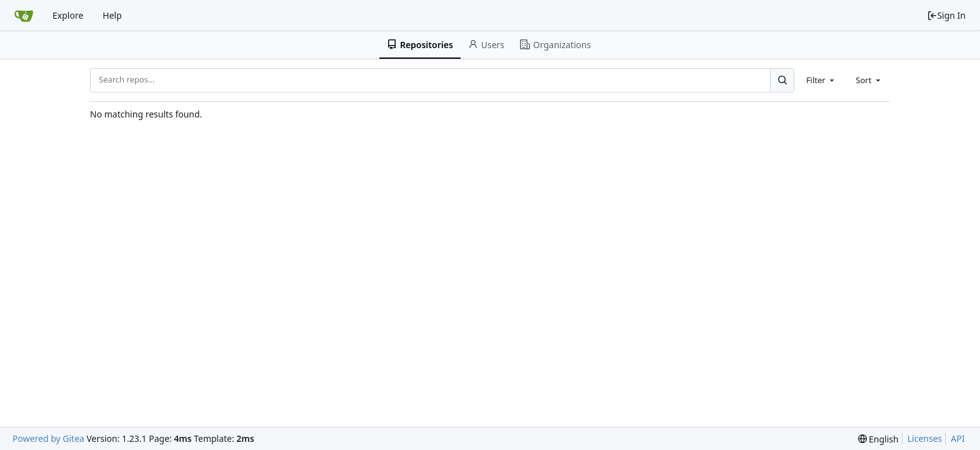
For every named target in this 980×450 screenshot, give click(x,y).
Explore (68, 15)
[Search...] (782, 80)
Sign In (946, 15)
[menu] (878, 439)
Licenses (925, 438)
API (957, 438)
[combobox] (821, 80)
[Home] (24, 16)
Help (112, 15)
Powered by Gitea (48, 438)
